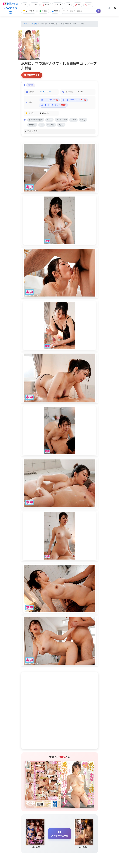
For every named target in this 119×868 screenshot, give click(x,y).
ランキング (29, 11)
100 (78, 5)
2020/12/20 (45, 92)
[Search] (79, 11)
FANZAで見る (32, 75)
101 (58, 5)
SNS (55, 11)
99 (34, 5)
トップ (26, 24)
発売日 (43, 11)
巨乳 (88, 5)
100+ (46, 5)
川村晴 (34, 24)
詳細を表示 (32, 132)
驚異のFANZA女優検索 (10, 8)
